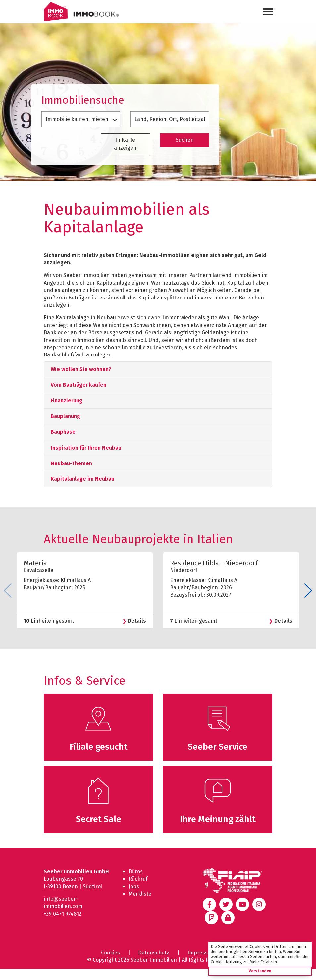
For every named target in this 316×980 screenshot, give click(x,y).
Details (137, 621)
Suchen (185, 140)
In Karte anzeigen (125, 144)
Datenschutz (154, 953)
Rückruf (138, 879)
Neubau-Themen (71, 463)
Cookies (110, 953)
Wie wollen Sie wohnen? (81, 369)
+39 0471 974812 (63, 914)
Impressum (201, 953)
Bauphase (63, 432)
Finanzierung (67, 400)
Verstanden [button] (260, 971)
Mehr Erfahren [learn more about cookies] (263, 962)
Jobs (134, 886)
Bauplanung (65, 416)
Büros (136, 871)
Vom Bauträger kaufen (79, 385)
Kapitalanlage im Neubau (82, 479)
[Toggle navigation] (268, 12)
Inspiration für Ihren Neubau (86, 448)
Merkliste (140, 894)
